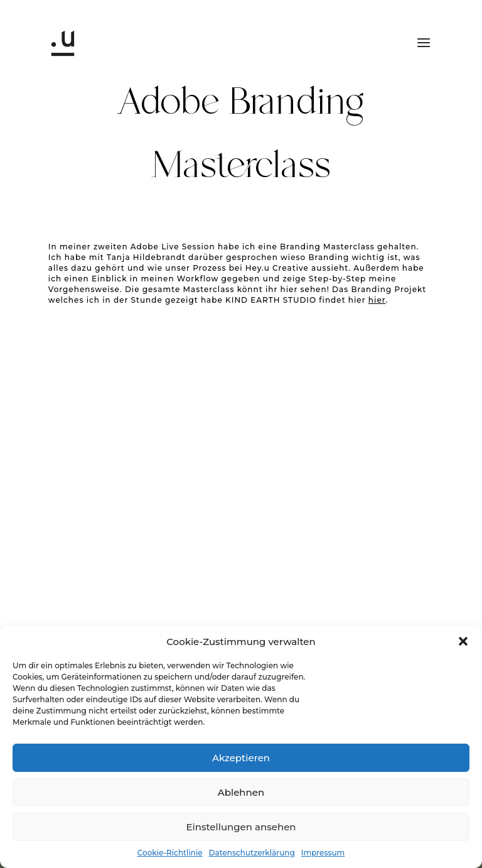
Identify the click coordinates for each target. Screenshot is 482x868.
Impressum (323, 853)
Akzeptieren (241, 758)
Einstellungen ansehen (241, 827)
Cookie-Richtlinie (170, 853)
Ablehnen (241, 792)
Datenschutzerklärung (252, 853)
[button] (463, 641)
